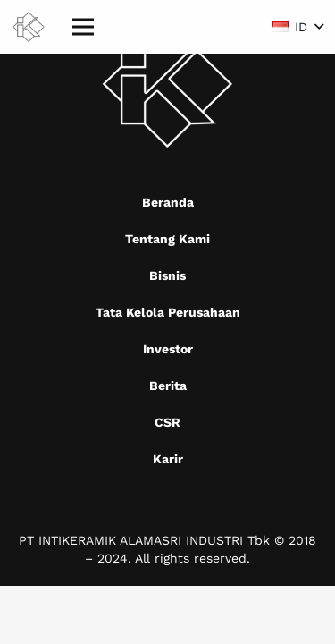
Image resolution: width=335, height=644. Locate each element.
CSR (167, 422)
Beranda (168, 202)
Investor (168, 349)
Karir (168, 459)
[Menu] (83, 27)
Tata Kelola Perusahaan (168, 312)
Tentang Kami (167, 239)
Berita (168, 386)
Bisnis (167, 275)
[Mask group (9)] (29, 27)
